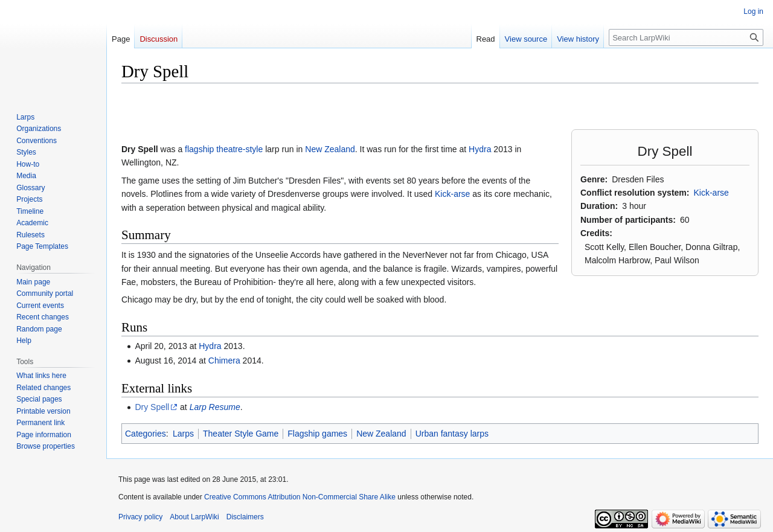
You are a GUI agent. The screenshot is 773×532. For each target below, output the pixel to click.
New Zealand (330, 149)
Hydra (480, 149)
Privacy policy (140, 517)
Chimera (224, 361)
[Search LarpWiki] (686, 37)
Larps (183, 434)
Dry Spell (152, 407)
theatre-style (239, 149)
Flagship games (317, 434)
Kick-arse (711, 193)
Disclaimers (245, 517)
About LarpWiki (194, 517)
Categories (146, 434)
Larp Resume (215, 407)
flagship (199, 149)
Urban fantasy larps (452, 434)
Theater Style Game (241, 434)
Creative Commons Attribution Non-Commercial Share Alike (300, 497)
